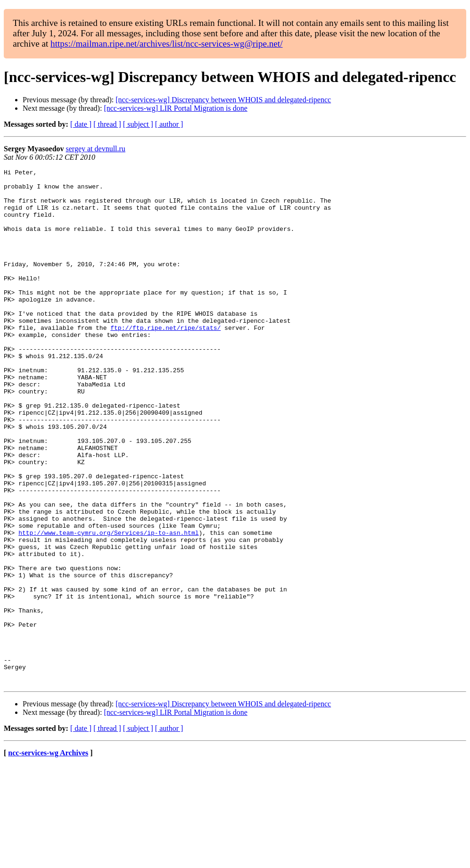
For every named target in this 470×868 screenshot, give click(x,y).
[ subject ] (138, 124)
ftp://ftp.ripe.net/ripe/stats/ (165, 360)
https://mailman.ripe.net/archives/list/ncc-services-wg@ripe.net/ (166, 44)
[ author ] (169, 124)
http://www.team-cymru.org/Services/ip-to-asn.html (108, 606)
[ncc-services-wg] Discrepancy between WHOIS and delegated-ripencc (223, 100)
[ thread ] (107, 124)
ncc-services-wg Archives (48, 856)
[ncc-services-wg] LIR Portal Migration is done (175, 108)
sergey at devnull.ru (96, 149)
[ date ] (81, 124)
